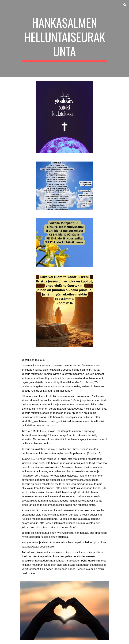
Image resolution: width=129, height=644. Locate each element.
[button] (4, 5)
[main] (64, 39)
